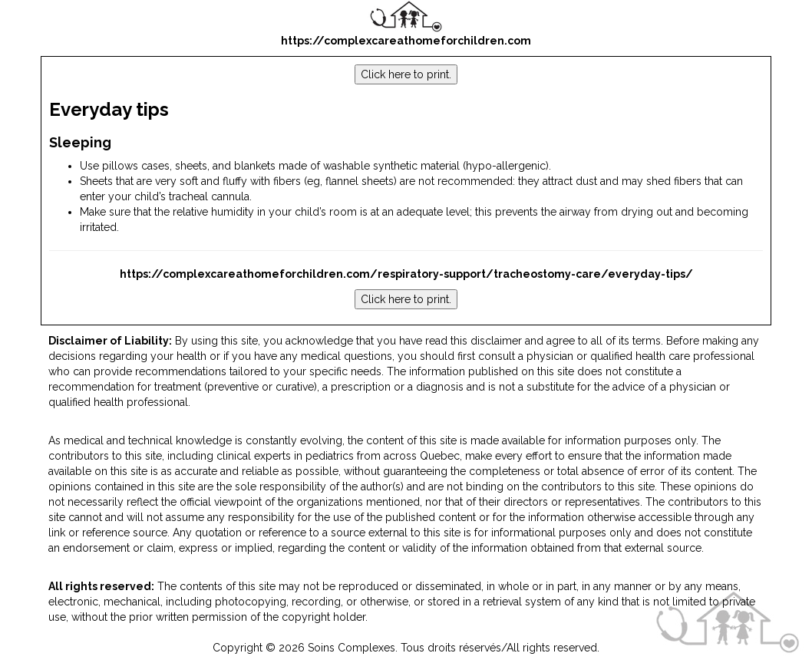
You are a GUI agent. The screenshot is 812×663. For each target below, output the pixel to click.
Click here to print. (406, 74)
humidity (233, 212)
